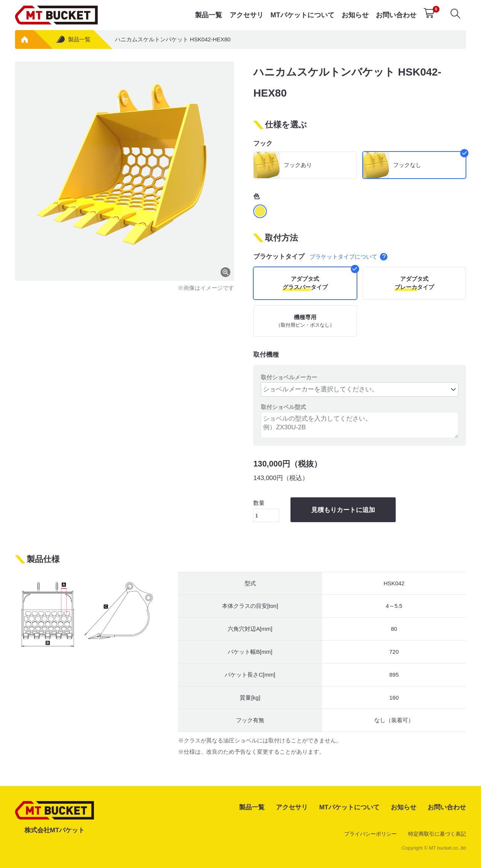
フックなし (407, 165)
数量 (266, 511)
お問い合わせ (396, 15)
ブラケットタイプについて (349, 257)
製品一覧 (209, 15)
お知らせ (355, 15)
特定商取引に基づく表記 (437, 834)
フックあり (298, 165)
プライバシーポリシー (371, 834)
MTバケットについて (303, 15)
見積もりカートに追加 (343, 510)
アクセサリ (247, 15)
